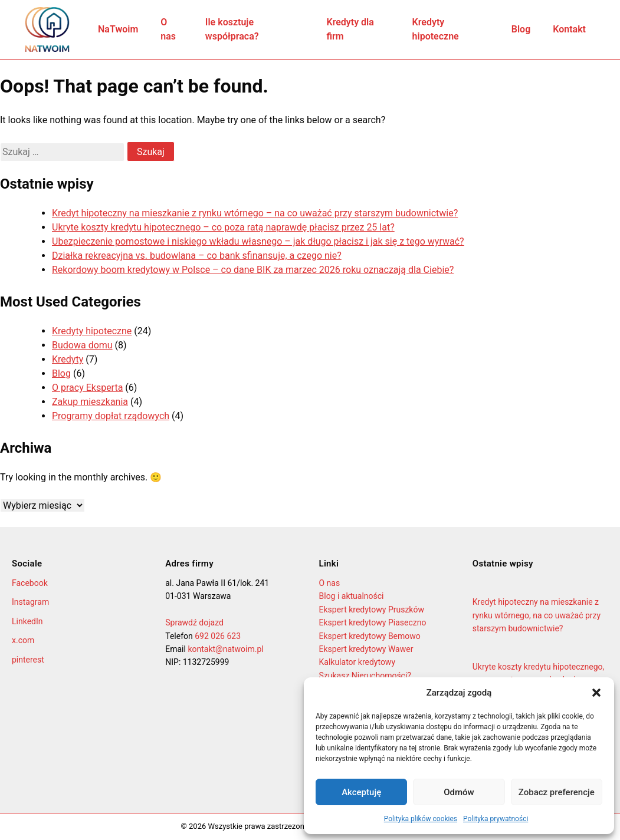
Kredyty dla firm (350, 29)
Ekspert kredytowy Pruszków (372, 610)
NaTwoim (118, 29)
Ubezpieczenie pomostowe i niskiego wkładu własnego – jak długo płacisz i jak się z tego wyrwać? (258, 241)
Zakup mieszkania (90, 402)
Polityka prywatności (496, 819)
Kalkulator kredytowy (357, 662)
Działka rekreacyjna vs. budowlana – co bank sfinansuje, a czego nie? (197, 256)
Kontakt (569, 29)
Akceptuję (361, 792)
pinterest (28, 660)
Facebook (30, 583)
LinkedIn (27, 621)
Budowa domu (82, 345)
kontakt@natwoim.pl (225, 649)
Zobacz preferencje (557, 792)
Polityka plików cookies (421, 819)
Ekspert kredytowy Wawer (366, 649)
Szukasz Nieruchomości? (365, 676)
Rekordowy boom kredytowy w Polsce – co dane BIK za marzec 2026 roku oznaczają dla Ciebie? (253, 270)
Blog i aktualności (352, 596)
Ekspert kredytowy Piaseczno (373, 622)
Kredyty (68, 359)
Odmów (459, 792)
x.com (23, 640)
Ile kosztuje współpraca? (232, 29)
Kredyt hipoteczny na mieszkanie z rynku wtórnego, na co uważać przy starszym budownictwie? (537, 615)
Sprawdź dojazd (194, 622)
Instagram (30, 602)
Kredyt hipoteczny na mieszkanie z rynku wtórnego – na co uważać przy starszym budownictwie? (255, 213)
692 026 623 (218, 636)
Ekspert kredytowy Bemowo (370, 636)
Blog (521, 29)
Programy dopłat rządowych (111, 416)
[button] (596, 693)
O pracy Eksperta (87, 388)
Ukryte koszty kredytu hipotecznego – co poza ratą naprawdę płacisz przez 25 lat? (223, 227)
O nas (168, 29)
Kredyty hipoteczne (436, 29)
